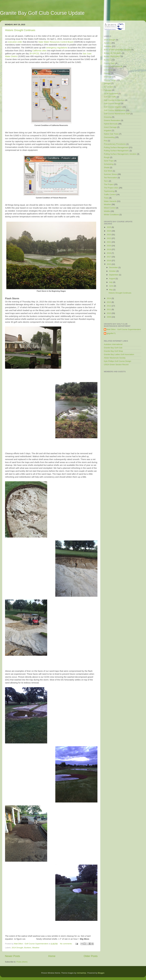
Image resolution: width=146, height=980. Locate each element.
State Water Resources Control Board (56, 42)
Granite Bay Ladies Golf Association (119, 354)
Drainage (108, 77)
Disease (107, 73)
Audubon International (113, 344)
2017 (109, 257)
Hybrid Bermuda (111, 124)
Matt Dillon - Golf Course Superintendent (124, 329)
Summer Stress (110, 174)
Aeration (107, 43)
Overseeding (109, 137)
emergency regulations (57, 48)
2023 (109, 235)
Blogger (101, 973)
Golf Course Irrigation (113, 107)
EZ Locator (109, 87)
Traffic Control (110, 194)
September (114, 275)
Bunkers (28, 948)
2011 (109, 309)
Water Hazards (110, 201)
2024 (109, 231)
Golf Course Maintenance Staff (117, 114)
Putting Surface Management (116, 147)
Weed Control (110, 208)
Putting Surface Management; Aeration (120, 154)
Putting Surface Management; (116, 151)
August (112, 279)
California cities (40, 51)
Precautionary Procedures (115, 144)
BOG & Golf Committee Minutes (117, 50)
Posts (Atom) (22, 962)
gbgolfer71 (111, 333)
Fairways (108, 90)
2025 (109, 227)
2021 (109, 242)
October (113, 271)
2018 (109, 253)
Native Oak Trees (111, 134)
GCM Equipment (111, 94)
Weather (36, 948)
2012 (109, 306)
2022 (109, 238)
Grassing (108, 117)
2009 (109, 317)
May (111, 290)
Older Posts (91, 956)
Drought (107, 83)
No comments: (66, 944)
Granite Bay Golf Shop (113, 351)
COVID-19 (108, 70)
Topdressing (109, 191)
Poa (106, 141)
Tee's (106, 181)
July (111, 282)
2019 (109, 249)
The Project (109, 184)
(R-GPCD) (34, 54)
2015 (109, 264)
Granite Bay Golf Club (113, 348)
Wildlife (107, 211)
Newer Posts (12, 956)
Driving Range (110, 80)
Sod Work (108, 171)
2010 (109, 313)
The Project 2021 (111, 188)
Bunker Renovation (112, 56)
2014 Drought (17, 948)
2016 (109, 261)
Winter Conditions (111, 215)
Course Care (109, 63)
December (114, 267)
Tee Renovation (110, 178)
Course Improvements (113, 67)
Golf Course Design (112, 104)
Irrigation (108, 131)
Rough (107, 157)
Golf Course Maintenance (115, 110)
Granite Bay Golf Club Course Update (42, 13)
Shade (107, 167)
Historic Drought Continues (20, 30)
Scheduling (109, 164)
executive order (15, 42)
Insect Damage (110, 127)
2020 (109, 246)
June (111, 286)
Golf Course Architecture (114, 100)
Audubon (108, 46)
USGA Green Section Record (116, 365)
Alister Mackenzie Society (115, 358)
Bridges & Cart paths (113, 53)
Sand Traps (109, 161)
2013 (109, 302)
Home (52, 956)
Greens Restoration (112, 120)
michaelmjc (82, 973)
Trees (106, 198)
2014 (109, 298)
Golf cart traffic (110, 97)
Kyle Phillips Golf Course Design (118, 361)
